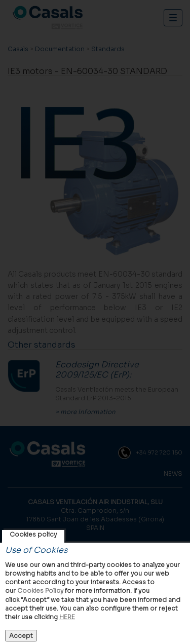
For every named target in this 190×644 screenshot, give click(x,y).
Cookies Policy (40, 591)
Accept (21, 636)
